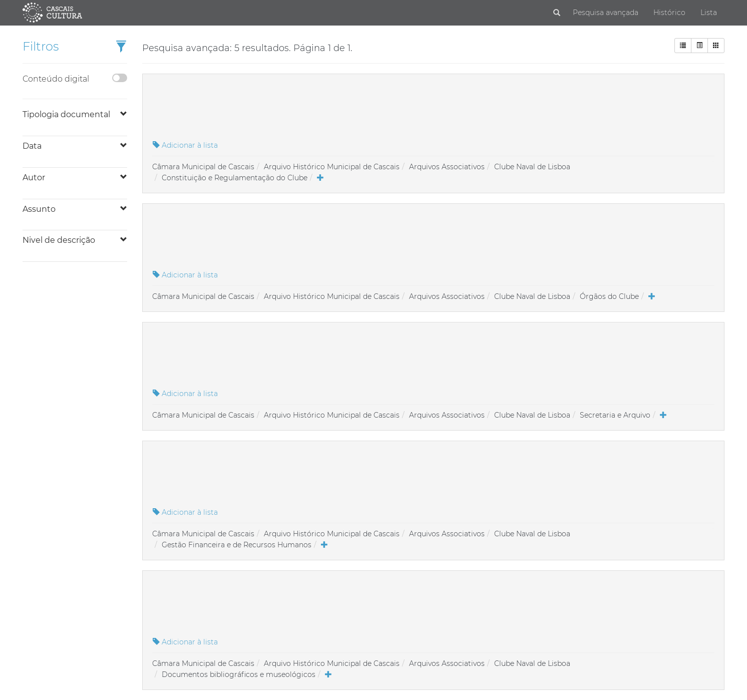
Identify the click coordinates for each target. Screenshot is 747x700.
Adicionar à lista (185, 145)
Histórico (669, 13)
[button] (121, 47)
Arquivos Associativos (447, 167)
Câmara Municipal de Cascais (203, 167)
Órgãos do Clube (609, 296)
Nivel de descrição (59, 240)
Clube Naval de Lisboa (532, 167)
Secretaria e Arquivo (615, 415)
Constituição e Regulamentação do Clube (235, 178)
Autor (34, 178)
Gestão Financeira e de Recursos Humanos (237, 545)
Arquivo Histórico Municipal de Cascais (332, 167)
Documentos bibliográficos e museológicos (239, 674)
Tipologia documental (66, 114)
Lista (709, 13)
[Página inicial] (52, 12)
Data (32, 146)
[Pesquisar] (557, 13)
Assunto (39, 209)
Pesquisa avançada (606, 13)
